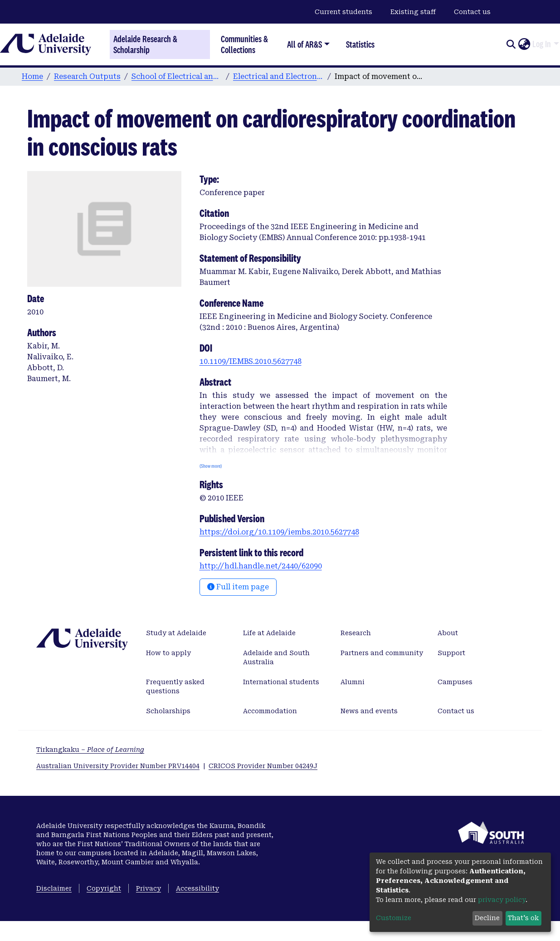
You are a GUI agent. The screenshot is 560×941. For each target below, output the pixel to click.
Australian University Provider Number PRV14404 (118, 766)
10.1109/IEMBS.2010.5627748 (251, 361)
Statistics (360, 44)
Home (32, 76)
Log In (542, 44)
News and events (369, 711)
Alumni (353, 682)
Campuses (455, 682)
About (448, 633)
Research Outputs (87, 76)
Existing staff (413, 12)
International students (281, 682)
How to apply (168, 653)
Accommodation (270, 711)
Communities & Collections (244, 44)
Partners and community (382, 653)
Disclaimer (54, 888)
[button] (524, 44)
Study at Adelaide (176, 633)
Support (451, 653)
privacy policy (502, 900)
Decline (487, 918)
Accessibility (197, 888)
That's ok (523, 918)
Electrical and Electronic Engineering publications (278, 76)
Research (356, 633)
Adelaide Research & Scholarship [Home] (145, 44)
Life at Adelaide (269, 633)
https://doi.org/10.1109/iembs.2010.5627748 (279, 532)
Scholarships (168, 711)
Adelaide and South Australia (276, 657)
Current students (343, 12)
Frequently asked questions (175, 686)
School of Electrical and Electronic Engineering (177, 76)
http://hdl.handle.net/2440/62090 (261, 566)
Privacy (149, 888)
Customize (394, 918)
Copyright (104, 888)
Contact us (472, 12)
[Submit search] (511, 44)
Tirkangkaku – (90, 750)
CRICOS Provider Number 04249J (263, 766)
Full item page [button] (238, 587)
